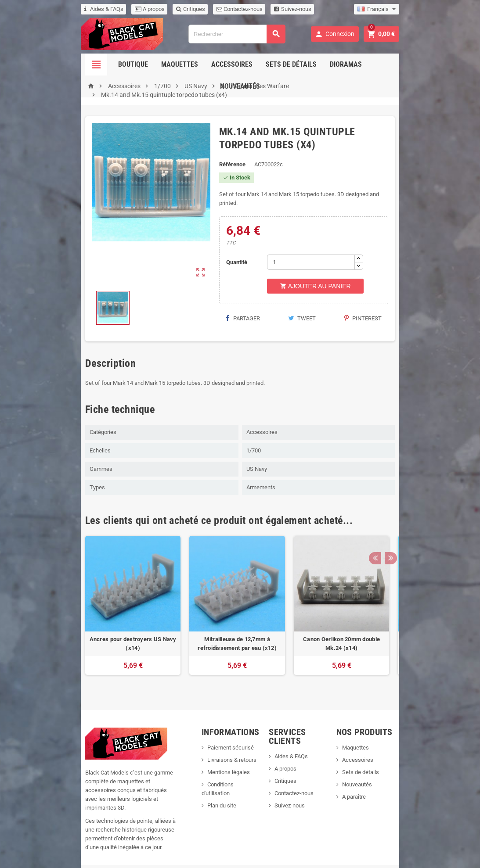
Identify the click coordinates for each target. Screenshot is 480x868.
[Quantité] (318, 245)
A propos (101, 9)
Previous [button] (424, 509)
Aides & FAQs (55, 9)
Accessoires (206, 64)
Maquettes (153, 64)
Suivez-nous (244, 9)
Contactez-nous (190, 9)
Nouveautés (369, 64)
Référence (224, 156)
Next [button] (438, 509)
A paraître (383, 785)
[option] (84, 598)
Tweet (319, 301)
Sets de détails (265, 64)
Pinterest (405, 301)
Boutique (107, 64)
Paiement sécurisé (217, 736)
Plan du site (209, 785)
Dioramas (319, 64)
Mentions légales (215, 760)
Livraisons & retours (219, 748)
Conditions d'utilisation (222, 773)
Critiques (141, 9)
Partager (235, 301)
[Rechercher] (236, 34)
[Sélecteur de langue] (426, 9)
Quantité (231, 245)
